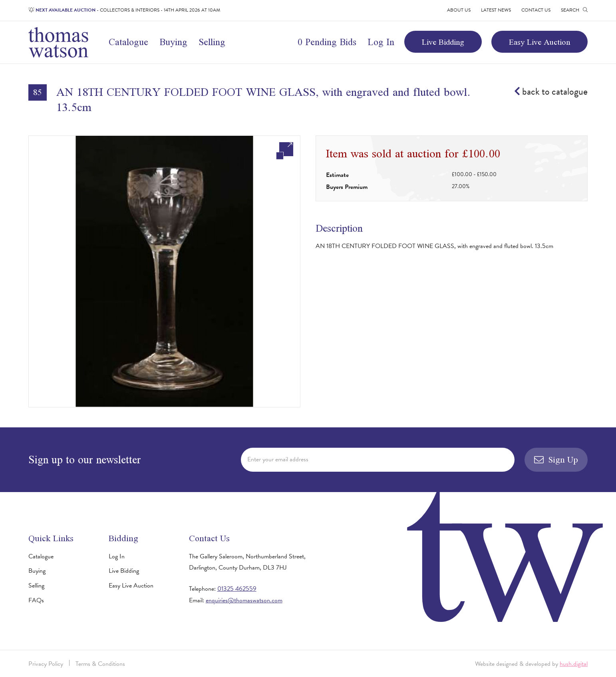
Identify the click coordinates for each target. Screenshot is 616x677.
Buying (173, 42)
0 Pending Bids (327, 42)
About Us (459, 10)
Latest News (496, 10)
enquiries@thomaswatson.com (244, 600)
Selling (212, 42)
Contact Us (536, 10)
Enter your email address (278, 459)
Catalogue (128, 42)
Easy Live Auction (539, 42)
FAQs (36, 600)
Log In (381, 42)
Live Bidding (443, 42)
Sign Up (556, 460)
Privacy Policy (46, 664)
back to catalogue (551, 92)
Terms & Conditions (100, 664)
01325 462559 (237, 589)
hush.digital (574, 664)
